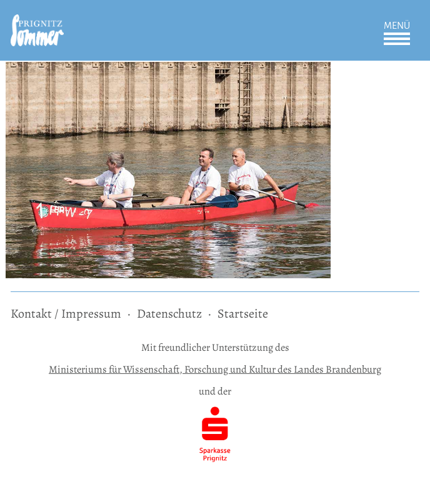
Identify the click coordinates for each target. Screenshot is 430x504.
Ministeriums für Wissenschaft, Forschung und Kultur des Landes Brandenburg (215, 369)
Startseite (243, 314)
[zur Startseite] (37, 23)
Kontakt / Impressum (66, 314)
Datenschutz (169, 314)
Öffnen (397, 39)
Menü (397, 26)
